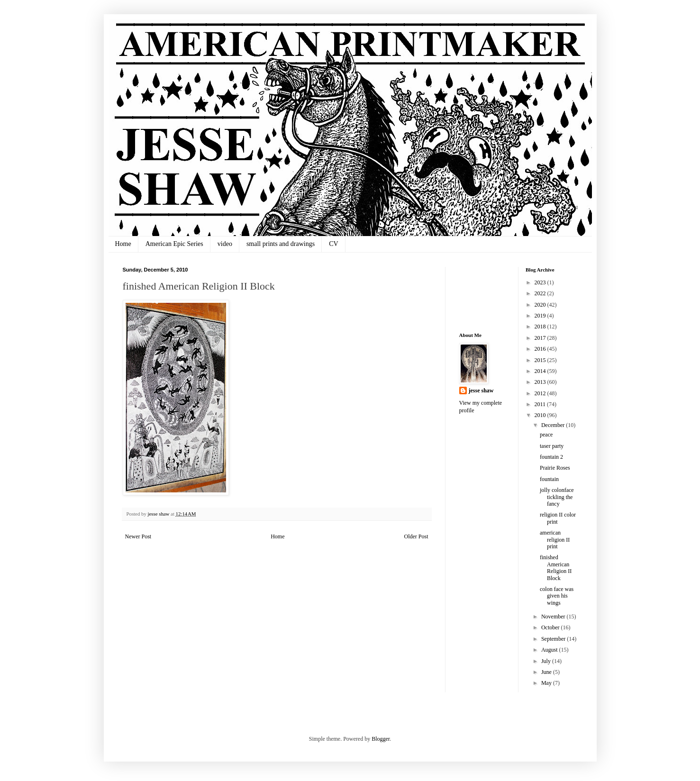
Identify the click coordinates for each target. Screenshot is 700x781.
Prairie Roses (555, 468)
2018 (541, 327)
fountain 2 (551, 457)
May (547, 683)
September (554, 639)
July (547, 661)
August (550, 650)
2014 (541, 371)
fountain (549, 479)
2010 (541, 415)
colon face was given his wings (557, 596)
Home (123, 244)
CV (333, 244)
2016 (541, 349)
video (225, 244)
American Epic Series (174, 244)
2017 (541, 338)
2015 (541, 360)
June (547, 672)
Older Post (416, 536)
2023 (541, 282)
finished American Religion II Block (556, 568)
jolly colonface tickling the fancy (557, 497)
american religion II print (555, 540)
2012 (541, 393)
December (554, 425)
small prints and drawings (281, 244)
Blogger (381, 739)
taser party (552, 446)
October (551, 627)
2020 (541, 305)
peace (546, 435)
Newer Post (138, 536)
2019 (541, 316)
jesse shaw (481, 390)
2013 (541, 382)
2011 (541, 404)
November (554, 617)
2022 (541, 293)
